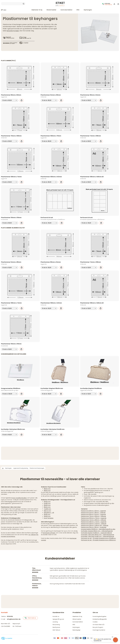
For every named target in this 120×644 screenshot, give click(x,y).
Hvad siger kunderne (99, 630)
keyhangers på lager (49, 533)
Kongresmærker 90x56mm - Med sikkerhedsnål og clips (98, 529)
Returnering (56, 625)
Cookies (95, 622)
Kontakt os (56, 616)
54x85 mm (47, 503)
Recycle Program (98, 627)
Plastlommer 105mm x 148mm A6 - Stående (95, 525)
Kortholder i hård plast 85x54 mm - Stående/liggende (98, 535)
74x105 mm (47, 509)
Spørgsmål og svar (58, 619)
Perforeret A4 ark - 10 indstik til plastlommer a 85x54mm (98, 540)
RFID (78, 10)
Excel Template (49, 518)
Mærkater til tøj (37, 10)
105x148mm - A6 (49, 513)
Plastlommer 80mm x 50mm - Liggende (93, 511)
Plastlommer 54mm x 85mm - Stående (93, 513)
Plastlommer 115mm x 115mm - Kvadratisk (94, 527)
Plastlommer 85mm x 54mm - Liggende (93, 514)
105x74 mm (47, 511)
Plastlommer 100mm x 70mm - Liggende (94, 518)
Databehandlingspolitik (100, 619)
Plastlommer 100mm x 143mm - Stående (94, 524)
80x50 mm (47, 502)
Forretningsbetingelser (100, 616)
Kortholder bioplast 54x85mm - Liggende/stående (96, 533)
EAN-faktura (56, 630)
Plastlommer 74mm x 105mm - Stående (93, 520)
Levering (55, 622)
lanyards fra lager (13, 31)
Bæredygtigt (76, 630)
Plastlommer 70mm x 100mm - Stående (93, 516)
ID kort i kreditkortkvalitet (19, 498)
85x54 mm (47, 489)
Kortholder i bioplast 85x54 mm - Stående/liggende (97, 531)
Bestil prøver (56, 627)
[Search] (13, 4)
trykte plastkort (71, 525)
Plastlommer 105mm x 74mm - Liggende (94, 522)
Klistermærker (51, 10)
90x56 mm (47, 516)
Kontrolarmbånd (66, 10)
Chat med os (30, 618)
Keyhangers (88, 10)
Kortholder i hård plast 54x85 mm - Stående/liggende (98, 536)
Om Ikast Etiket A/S (99, 625)
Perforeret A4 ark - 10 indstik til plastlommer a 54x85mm (98, 538)
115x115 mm (47, 514)
